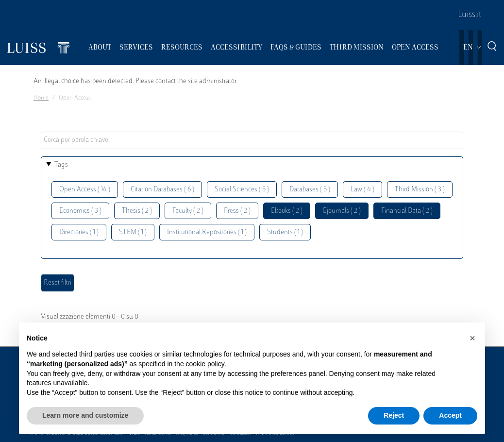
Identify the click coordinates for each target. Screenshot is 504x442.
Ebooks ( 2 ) (287, 211)
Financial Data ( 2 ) (407, 211)
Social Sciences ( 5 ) (242, 190)
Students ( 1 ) (285, 232)
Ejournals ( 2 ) (342, 211)
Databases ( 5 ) (310, 190)
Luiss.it (470, 15)
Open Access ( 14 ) (85, 190)
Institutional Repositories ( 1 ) (207, 232)
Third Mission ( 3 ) (420, 190)
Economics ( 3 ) (80, 211)
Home (41, 98)
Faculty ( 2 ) (188, 211)
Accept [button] (450, 415)
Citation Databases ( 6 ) (162, 190)
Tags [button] (61, 165)
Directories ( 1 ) (79, 232)
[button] (472, 338)
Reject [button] (394, 415)
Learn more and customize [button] (85, 415)
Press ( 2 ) (237, 211)
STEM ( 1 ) (133, 232)
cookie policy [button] (205, 364)
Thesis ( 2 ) (137, 211)
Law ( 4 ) (362, 190)
